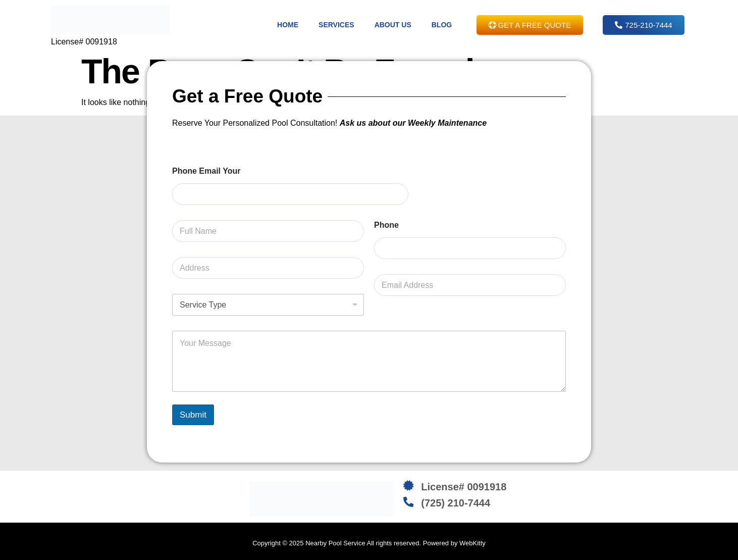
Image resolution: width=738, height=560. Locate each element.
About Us (393, 25)
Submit (193, 415)
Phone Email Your (206, 171)
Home (288, 25)
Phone (386, 225)
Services (336, 25)
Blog (442, 25)
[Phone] (470, 248)
